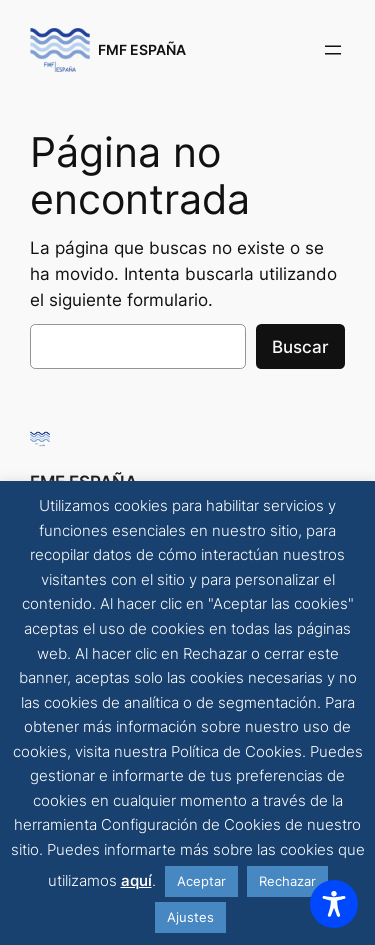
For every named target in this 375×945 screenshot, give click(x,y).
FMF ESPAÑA (142, 49)
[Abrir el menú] (333, 50)
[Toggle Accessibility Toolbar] (334, 904)
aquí (136, 880)
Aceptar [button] (201, 881)
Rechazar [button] (287, 881)
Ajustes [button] (190, 917)
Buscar (300, 347)
